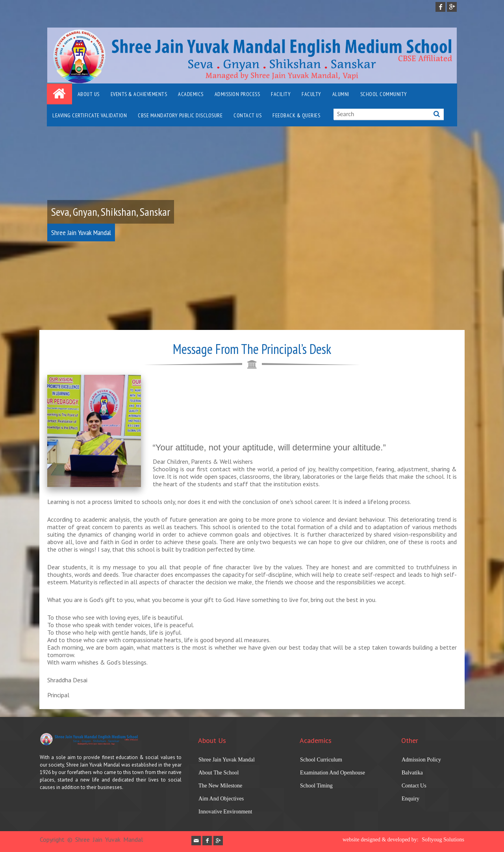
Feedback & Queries (296, 115)
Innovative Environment (225, 812)
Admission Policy (421, 760)
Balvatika (412, 773)
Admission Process (237, 94)
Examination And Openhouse (333, 773)
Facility (281, 94)
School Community (384, 94)
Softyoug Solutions (443, 840)
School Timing (316, 786)
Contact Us (247, 115)
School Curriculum (321, 760)
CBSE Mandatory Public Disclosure (180, 115)
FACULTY (311, 94)
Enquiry (410, 799)
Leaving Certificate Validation (90, 115)
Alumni (341, 94)
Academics (191, 94)
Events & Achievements (139, 94)
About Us (89, 94)
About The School (219, 773)
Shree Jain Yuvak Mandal (227, 760)
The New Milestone (220, 786)
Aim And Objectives (221, 799)
